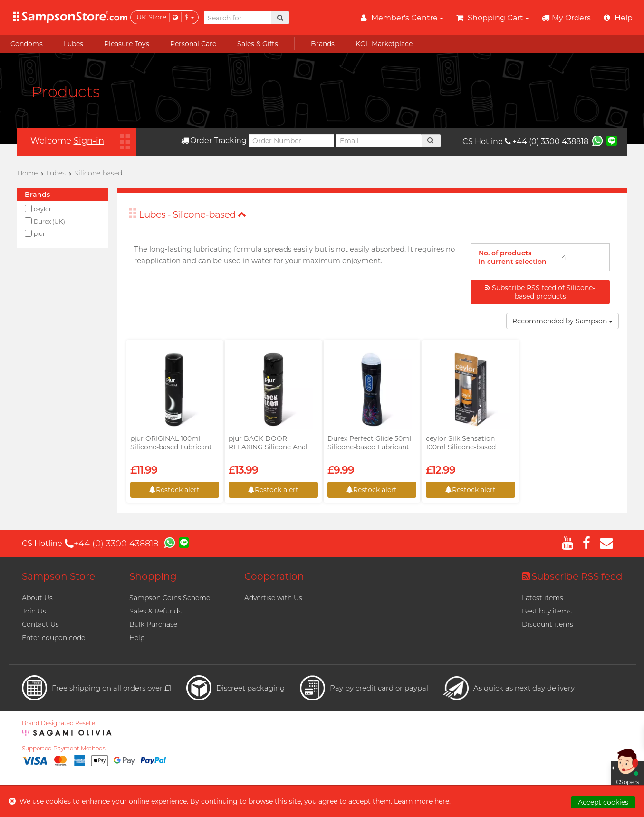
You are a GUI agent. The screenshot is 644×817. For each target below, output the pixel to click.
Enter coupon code (53, 638)
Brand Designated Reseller (60, 723)
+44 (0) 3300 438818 (547, 141)
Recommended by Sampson (562, 321)
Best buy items (547, 611)
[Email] (379, 141)
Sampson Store (58, 576)
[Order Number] (291, 141)
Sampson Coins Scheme (170, 598)
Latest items (543, 598)
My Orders (566, 18)
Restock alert (174, 490)
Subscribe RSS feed (572, 576)
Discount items (548, 624)
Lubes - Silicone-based (192, 214)
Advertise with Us (273, 598)
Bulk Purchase (153, 624)
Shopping (153, 576)
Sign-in (89, 141)
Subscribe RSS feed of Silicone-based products (540, 292)
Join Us (34, 611)
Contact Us (40, 624)
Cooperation (274, 576)
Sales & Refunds (155, 611)
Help (137, 638)
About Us (37, 598)
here (442, 801)
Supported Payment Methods (64, 749)
